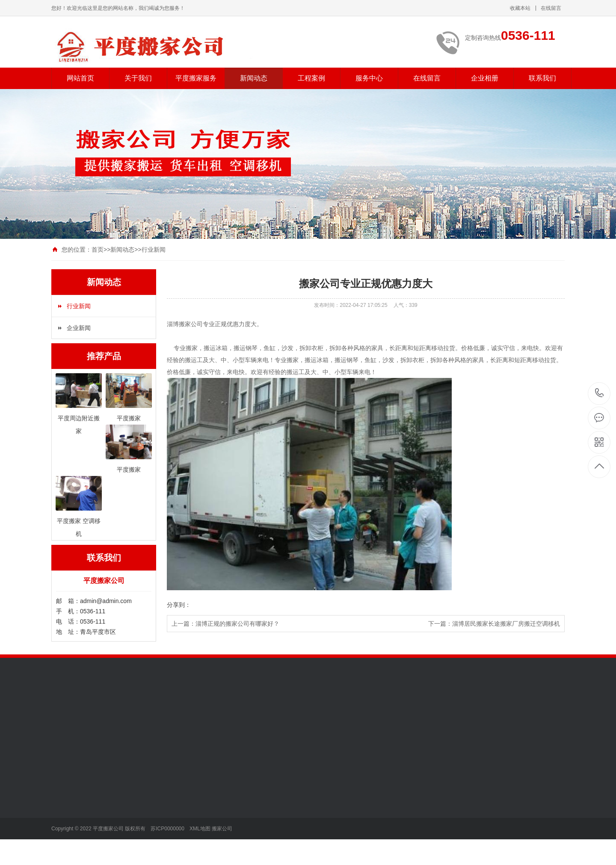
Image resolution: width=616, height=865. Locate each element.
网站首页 (80, 78)
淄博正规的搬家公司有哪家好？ (237, 624)
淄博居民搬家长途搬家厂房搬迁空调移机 (506, 624)
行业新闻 (154, 250)
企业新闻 (79, 328)
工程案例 (311, 78)
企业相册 (485, 78)
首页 (98, 250)
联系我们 (542, 78)
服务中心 (369, 78)
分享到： (179, 605)
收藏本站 (520, 8)
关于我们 (138, 78)
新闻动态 (254, 78)
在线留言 (551, 8)
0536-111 (600, 394)
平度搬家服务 (196, 78)
